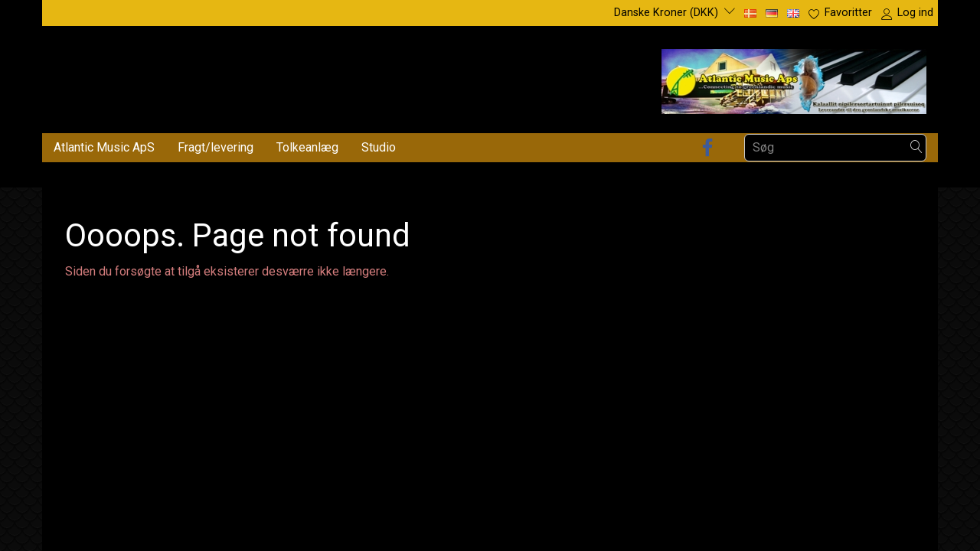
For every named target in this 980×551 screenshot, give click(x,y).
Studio (379, 147)
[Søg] (916, 147)
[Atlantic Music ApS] (794, 78)
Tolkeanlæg (307, 147)
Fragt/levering (216, 147)
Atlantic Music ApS (104, 147)
